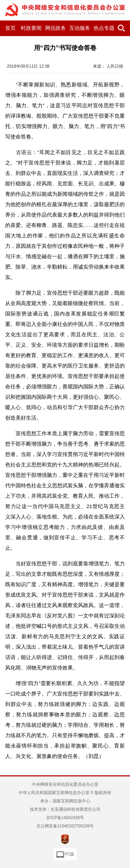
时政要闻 (31, 28)
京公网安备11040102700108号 (65, 826)
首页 (10, 28)
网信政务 (55, 28)
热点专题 (104, 28)
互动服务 (80, 28)
